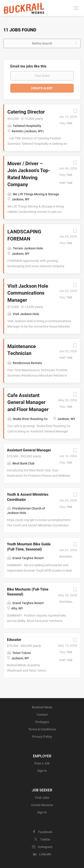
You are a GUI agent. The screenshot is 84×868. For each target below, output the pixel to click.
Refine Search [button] (42, 43)
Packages (42, 722)
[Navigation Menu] (76, 8)
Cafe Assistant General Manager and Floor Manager (28, 402)
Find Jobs (42, 798)
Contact (42, 715)
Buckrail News (42, 707)
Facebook (45, 832)
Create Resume (42, 805)
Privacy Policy (42, 737)
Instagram (45, 847)
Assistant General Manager (29, 450)
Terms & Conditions (42, 729)
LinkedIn (45, 854)
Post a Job (42, 763)
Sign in (42, 771)
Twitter (45, 839)
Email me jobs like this (28, 66)
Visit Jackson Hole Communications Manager (28, 293)
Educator (14, 640)
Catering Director (26, 112)
